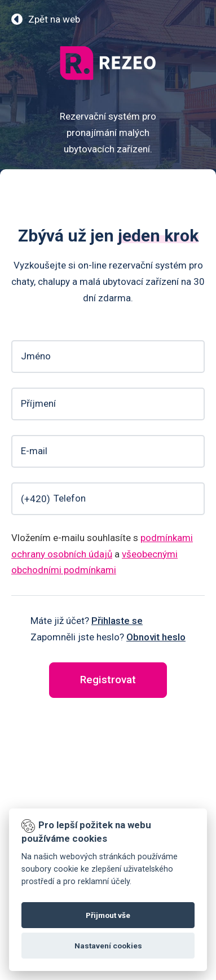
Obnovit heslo (156, 637)
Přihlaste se (117, 621)
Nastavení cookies (108, 946)
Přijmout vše (108, 915)
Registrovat (108, 680)
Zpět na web (54, 19)
